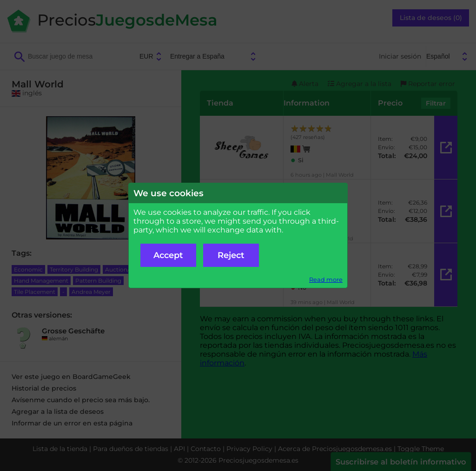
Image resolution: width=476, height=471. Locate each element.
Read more (326, 280)
